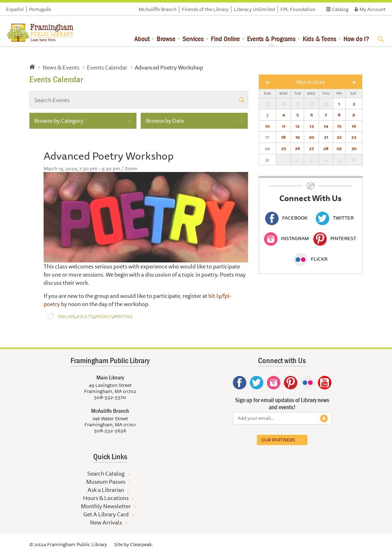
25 (284, 148)
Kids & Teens (320, 38)
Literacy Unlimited (254, 9)
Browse (166, 38)
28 (326, 148)
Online (66, 317)
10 (267, 126)
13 (312, 126)
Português (40, 9)
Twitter (335, 218)
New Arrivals (106, 522)
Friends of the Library (205, 9)
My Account (373, 9)
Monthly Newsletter (106, 506)
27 (312, 148)
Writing (123, 317)
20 (311, 137)
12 (297, 126)
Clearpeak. (141, 544)
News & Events (61, 67)
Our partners (278, 440)
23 (354, 137)
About (142, 38)
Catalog (340, 9)
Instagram (286, 238)
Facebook (286, 218)
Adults (85, 317)
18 (283, 137)
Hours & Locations (106, 498)
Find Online (225, 38)
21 (326, 137)
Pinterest (335, 238)
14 (326, 126)
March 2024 (310, 82)
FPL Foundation (298, 9)
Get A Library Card (106, 514)
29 (339, 148)
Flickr (311, 259)
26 (298, 148)
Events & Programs (271, 38)
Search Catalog (106, 473)
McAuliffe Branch (158, 9)
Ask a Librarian (106, 490)
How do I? (356, 38)
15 (339, 126)
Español (15, 9)
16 (354, 126)
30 (354, 148)
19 (298, 137)
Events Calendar (107, 67)
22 (339, 137)
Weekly (103, 317)
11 (284, 126)
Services (193, 38)
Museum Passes (106, 482)
